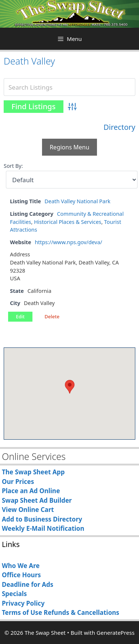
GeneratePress (116, 633)
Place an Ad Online (31, 491)
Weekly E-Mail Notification (43, 528)
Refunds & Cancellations (81, 612)
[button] (70, 387)
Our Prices (18, 482)
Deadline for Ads (28, 584)
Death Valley (29, 61)
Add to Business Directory (42, 519)
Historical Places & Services (68, 222)
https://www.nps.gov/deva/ (68, 242)
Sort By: (13, 166)
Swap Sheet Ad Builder (37, 500)
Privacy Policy (23, 603)
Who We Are (21, 566)
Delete (52, 316)
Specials (14, 594)
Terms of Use (22, 612)
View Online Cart (28, 510)
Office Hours (21, 575)
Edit (20, 316)
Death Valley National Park (78, 201)
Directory (119, 127)
